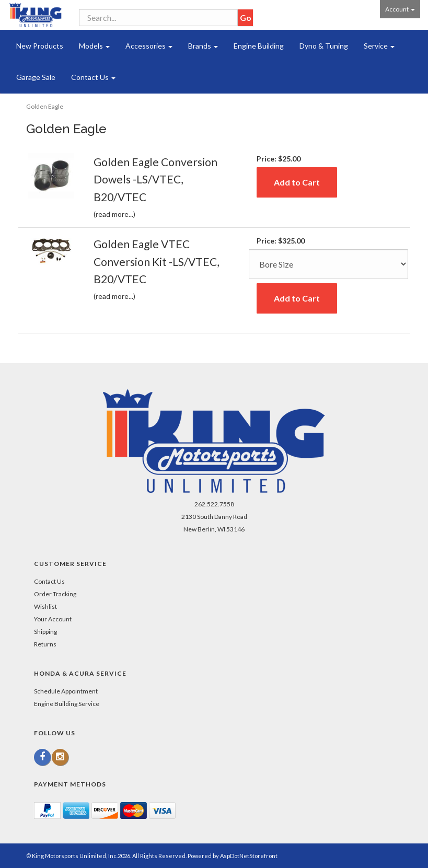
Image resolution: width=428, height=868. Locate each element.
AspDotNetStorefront (249, 856)
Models (94, 46)
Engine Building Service (67, 704)
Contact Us (93, 77)
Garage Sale (36, 77)
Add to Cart (297, 182)
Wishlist (45, 606)
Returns (45, 644)
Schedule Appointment (66, 691)
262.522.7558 (214, 504)
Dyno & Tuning (324, 46)
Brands (203, 46)
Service (379, 46)
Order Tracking (55, 594)
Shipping (45, 632)
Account (400, 9)
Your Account (53, 619)
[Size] (328, 264)
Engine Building (259, 46)
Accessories (149, 46)
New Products (40, 46)
